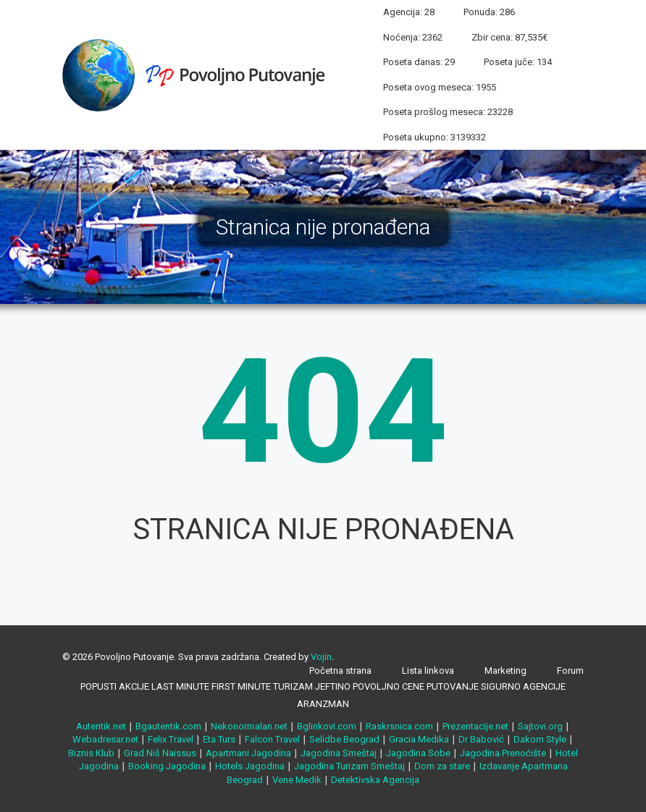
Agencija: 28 (409, 12)
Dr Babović (481, 739)
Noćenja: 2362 (413, 37)
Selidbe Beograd (344, 739)
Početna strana (340, 671)
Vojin (321, 657)
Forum (570, 671)
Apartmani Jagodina (248, 753)
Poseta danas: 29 (419, 62)
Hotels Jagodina (250, 766)
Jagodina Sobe (418, 753)
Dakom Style (540, 739)
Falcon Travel (272, 739)
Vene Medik (297, 780)
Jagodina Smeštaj (339, 753)
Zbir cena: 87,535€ (509, 37)
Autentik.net (101, 726)
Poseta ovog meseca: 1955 (440, 87)
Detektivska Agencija (375, 780)
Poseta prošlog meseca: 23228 (448, 112)
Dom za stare (442, 766)
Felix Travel (171, 739)
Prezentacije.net (475, 726)
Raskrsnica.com (399, 726)
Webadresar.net (105, 739)
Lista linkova (428, 671)
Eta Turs (219, 739)
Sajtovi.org (540, 726)
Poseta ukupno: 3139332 (435, 137)
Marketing (506, 671)
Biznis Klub (91, 753)
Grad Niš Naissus (160, 753)
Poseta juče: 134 (518, 62)
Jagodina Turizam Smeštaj (349, 766)
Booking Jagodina (167, 766)
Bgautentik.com (168, 726)
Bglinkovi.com (327, 726)
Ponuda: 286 (489, 12)
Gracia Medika (419, 739)
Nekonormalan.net (249, 726)
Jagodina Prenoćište (503, 753)
